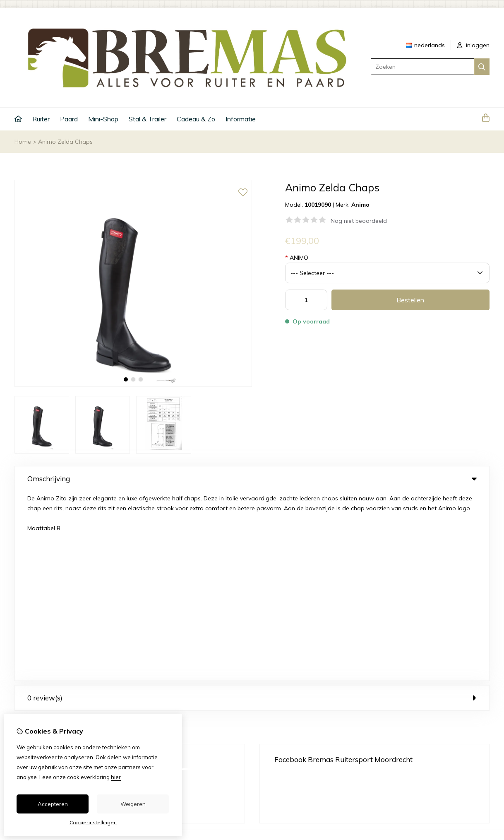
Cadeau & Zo (196, 119)
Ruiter (41, 119)
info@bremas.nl (61, 606)
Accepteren (53, 804)
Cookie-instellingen (93, 822)
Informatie (241, 119)
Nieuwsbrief (299, 727)
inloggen (473, 45)
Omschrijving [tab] (252, 479)
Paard (69, 119)
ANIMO (297, 258)
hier (116, 777)
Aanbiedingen (177, 713)
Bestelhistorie (301, 699)
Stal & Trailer (148, 119)
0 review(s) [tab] (252, 508)
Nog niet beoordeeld (359, 221)
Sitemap (431, 713)
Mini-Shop (103, 119)
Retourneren (436, 699)
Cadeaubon (175, 699)
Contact (431, 685)
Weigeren (133, 804)
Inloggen (294, 685)
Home (23, 142)
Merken (168, 685)
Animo (360, 205)
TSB (485, 764)
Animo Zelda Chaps (65, 142)
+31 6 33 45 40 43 (85, 593)
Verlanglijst (298, 713)
